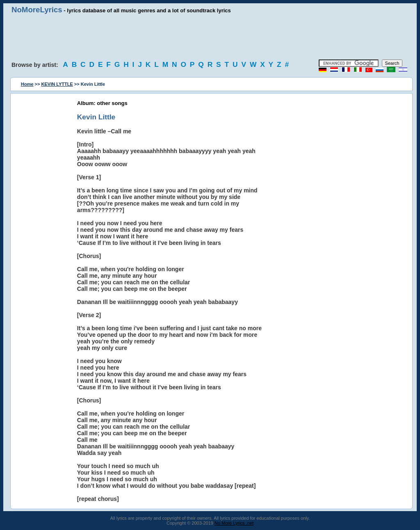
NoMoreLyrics (37, 10)
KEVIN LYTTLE (57, 84)
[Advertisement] (210, 37)
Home (27, 84)
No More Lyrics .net (234, 523)
